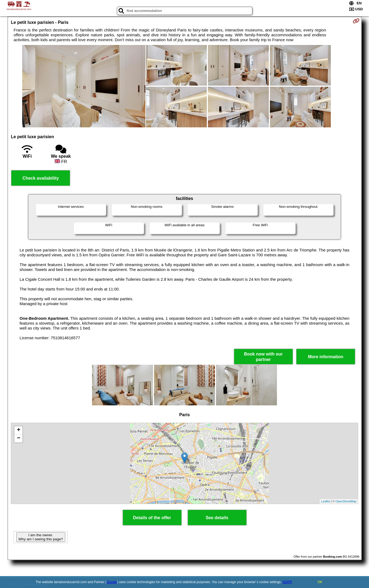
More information (326, 357)
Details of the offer (152, 518)
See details (217, 518)
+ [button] (19, 430)
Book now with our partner (263, 357)
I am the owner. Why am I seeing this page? (41, 537)
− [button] (19, 438)
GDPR (287, 582)
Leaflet (326, 501)
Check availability (41, 178)
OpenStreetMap (346, 501)
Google (112, 582)
